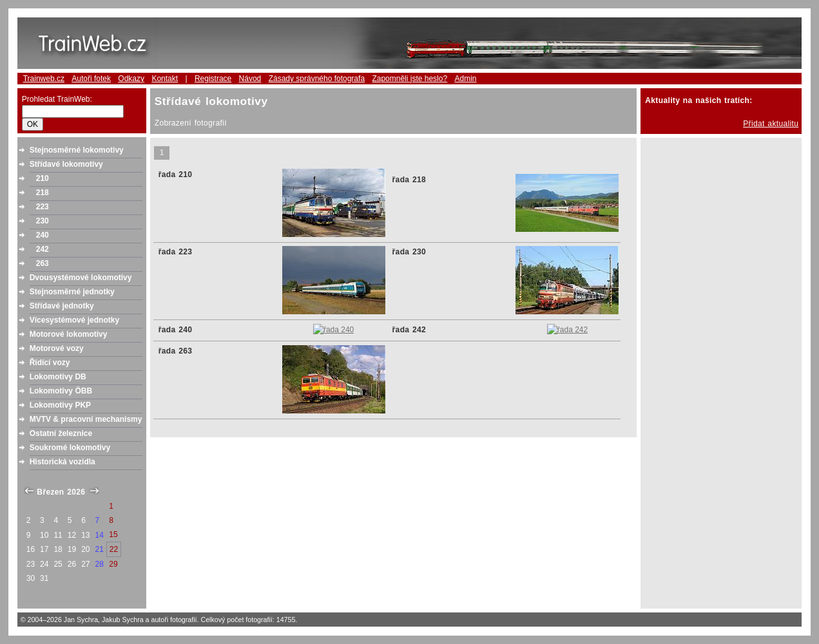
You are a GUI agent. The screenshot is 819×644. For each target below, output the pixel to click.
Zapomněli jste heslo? (409, 79)
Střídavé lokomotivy (66, 164)
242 (43, 249)
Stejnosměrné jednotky (72, 292)
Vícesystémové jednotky (74, 320)
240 (43, 235)
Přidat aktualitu (771, 124)
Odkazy (131, 79)
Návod (250, 79)
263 (43, 263)
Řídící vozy (50, 363)
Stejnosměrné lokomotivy (77, 150)
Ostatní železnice (61, 433)
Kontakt (165, 79)
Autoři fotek (91, 79)
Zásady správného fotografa (317, 79)
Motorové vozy (57, 348)
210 (43, 178)
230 (43, 221)
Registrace (213, 79)
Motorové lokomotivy (69, 334)
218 (43, 193)
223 (43, 207)
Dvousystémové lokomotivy (81, 278)
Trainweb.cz (44, 79)
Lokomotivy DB (58, 377)
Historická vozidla (63, 462)
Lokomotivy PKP (60, 405)
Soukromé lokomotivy (70, 448)
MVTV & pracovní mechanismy (86, 419)
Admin (465, 79)
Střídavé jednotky (62, 306)
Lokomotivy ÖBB (61, 391)
